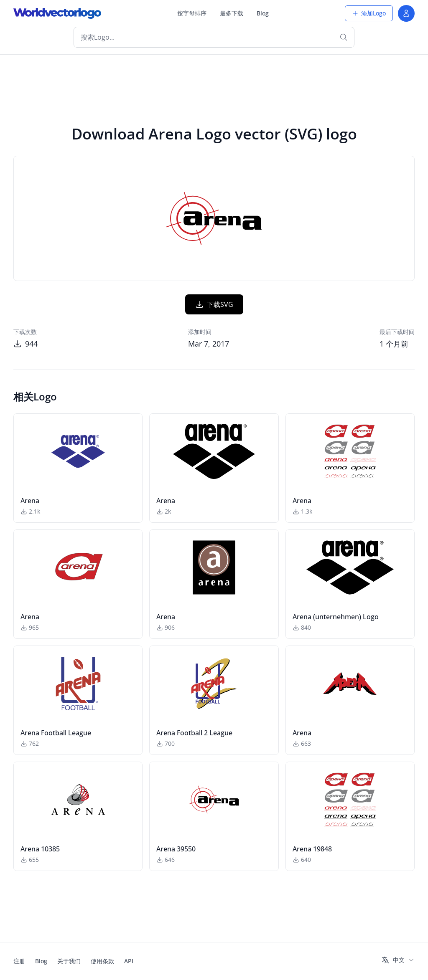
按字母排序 (192, 13)
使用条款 (102, 961)
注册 (19, 961)
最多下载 (232, 13)
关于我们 (69, 961)
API (129, 961)
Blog (263, 13)
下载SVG (214, 304)
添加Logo (369, 13)
